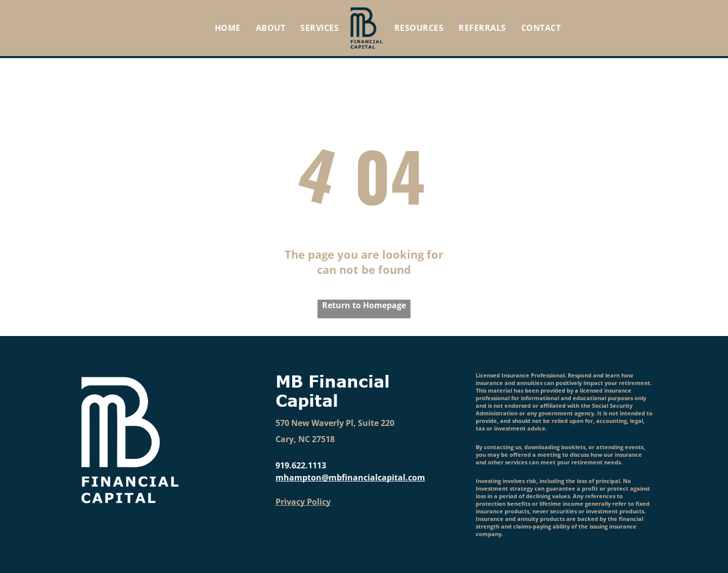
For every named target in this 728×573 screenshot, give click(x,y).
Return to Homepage (364, 305)
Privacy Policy (303, 502)
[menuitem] (228, 28)
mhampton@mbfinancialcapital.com (350, 478)
